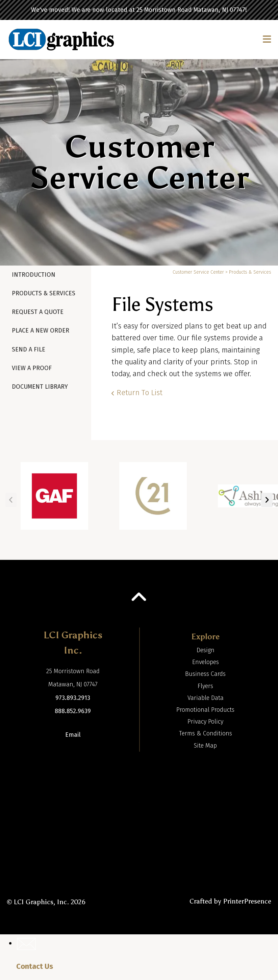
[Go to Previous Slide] (11, 500)
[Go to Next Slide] (267, 500)
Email (73, 735)
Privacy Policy (205, 722)
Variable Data (206, 698)
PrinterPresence (247, 901)
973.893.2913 (73, 698)
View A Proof (32, 368)
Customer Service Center (198, 272)
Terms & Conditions (206, 733)
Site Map (205, 746)
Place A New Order (41, 331)
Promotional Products (205, 710)
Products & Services (44, 293)
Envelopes (206, 662)
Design (206, 650)
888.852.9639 (73, 711)
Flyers (205, 686)
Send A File (29, 349)
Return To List (140, 393)
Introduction (34, 275)
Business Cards (205, 674)
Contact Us (35, 966)
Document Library (40, 387)
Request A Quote (38, 312)
